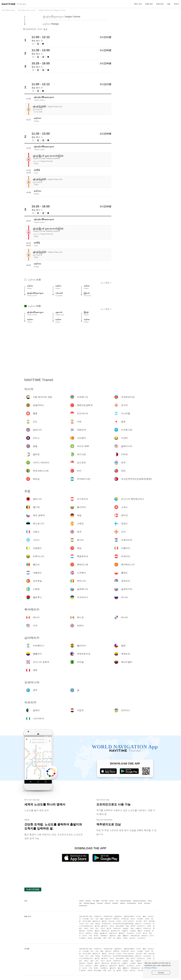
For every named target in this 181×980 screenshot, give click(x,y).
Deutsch (108, 903)
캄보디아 (108, 919)
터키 (87, 924)
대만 (92, 924)
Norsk (140, 903)
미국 (90, 936)
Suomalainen (132, 903)
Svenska (147, 903)
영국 (92, 928)
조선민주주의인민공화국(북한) (123, 924)
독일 (127, 926)
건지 (97, 928)
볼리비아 (113, 936)
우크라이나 (131, 933)
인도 (92, 919)
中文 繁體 (96, 901)
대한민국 (116, 919)
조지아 (139, 916)
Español (115, 903)
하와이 (96, 936)
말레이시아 (96, 921)
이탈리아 (138, 928)
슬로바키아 (113, 933)
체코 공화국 (120, 926)
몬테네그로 (105, 931)
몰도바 (97, 931)
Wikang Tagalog (89, 903)
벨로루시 (122, 933)
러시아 (138, 933)
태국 (145, 921)
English (88, 901)
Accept (161, 973)
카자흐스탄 (125, 919)
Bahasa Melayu (126, 901)
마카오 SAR (87, 921)
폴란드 (140, 931)
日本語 (81, 901)
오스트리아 (147, 924)
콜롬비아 (126, 936)
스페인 (149, 926)
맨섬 (132, 928)
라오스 (133, 919)
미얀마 (147, 919)
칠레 (119, 936)
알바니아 (138, 924)
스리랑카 (140, 919)
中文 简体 (104, 901)
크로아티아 (117, 928)
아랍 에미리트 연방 (86, 916)
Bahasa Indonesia (139, 901)
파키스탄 (111, 921)
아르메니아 (98, 916)
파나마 (85, 936)
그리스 (103, 928)
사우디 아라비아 (128, 921)
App (169, 4)
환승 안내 (138, 4)
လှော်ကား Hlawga (51, 24)
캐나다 (145, 933)
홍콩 (144, 916)
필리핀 (104, 921)
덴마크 (133, 926)
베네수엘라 (98, 938)
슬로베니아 (104, 933)
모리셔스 (133, 938)
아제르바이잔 (108, 916)
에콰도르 (145, 936)
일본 (102, 919)
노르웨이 (133, 931)
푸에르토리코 (135, 936)
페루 (105, 938)
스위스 (112, 926)
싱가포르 (139, 921)
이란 (97, 919)
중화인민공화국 (129, 916)
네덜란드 (125, 931)
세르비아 (89, 933)
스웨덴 (96, 933)
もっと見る (106, 283)
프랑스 (86, 928)
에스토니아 (141, 926)
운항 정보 (160, 4)
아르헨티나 (104, 936)
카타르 (119, 921)
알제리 (119, 938)
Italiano (123, 903)
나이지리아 (141, 938)
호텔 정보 (149, 4)
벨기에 (97, 926)
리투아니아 (147, 928)
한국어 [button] (177, 4)
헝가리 (109, 928)
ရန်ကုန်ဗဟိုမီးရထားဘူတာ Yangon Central (62, 17)
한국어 (112, 901)
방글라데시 (118, 916)
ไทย (117, 901)
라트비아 (90, 931)
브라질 (90, 938)
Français (100, 903)
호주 (110, 938)
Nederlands (83, 906)
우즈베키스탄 (106, 924)
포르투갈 (147, 931)
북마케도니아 (115, 931)
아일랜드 (126, 928)
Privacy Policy (151, 968)
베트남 (98, 924)
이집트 (125, 938)
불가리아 (104, 926)
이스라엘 (85, 919)
